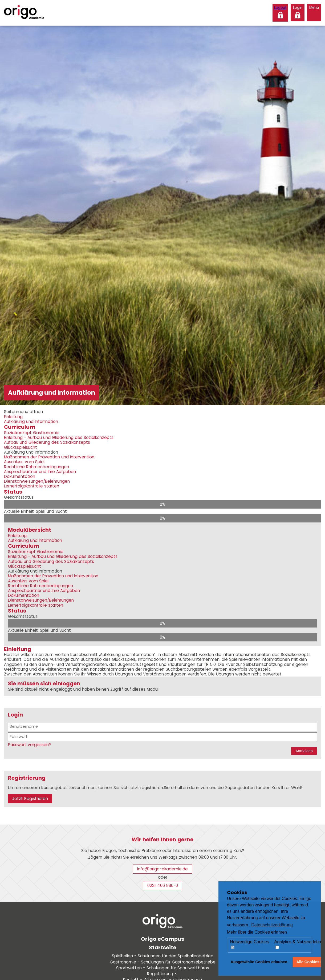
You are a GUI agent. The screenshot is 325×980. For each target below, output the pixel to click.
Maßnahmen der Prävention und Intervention (49, 457)
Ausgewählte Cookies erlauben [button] (259, 962)
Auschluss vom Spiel (24, 462)
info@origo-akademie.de (162, 869)
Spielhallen (163, 956)
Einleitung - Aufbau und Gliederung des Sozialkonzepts (59, 437)
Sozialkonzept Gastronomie (32, 433)
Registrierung (162, 974)
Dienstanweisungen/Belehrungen (37, 481)
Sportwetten (163, 968)
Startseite (163, 947)
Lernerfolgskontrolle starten (32, 486)
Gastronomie (163, 962)
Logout (280, 8)
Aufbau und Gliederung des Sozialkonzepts (47, 442)
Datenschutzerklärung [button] (272, 925)
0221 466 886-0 (163, 885)
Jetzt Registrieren (30, 799)
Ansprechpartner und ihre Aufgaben (40, 472)
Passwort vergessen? (29, 745)
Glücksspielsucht (21, 447)
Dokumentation (20, 476)
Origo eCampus (162, 939)
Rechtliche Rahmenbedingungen (36, 467)
